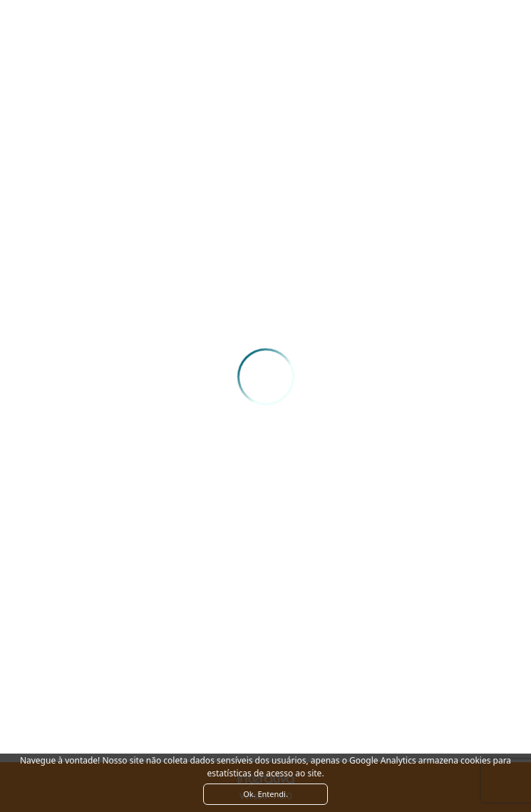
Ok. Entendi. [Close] (265, 794)
